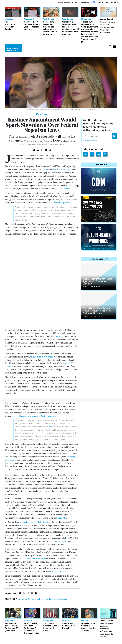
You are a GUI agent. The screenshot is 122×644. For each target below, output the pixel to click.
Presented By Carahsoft (92, 287)
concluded (59, 336)
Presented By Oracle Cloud (93, 316)
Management (42, 114)
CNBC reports (64, 189)
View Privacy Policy (90, 141)
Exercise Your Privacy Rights (108, 2)
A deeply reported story (33, 559)
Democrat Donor (59, 541)
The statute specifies (61, 203)
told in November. (42, 357)
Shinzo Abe (61, 518)
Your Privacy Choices (85, 2)
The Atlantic (41, 145)
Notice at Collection (64, 2)
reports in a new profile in (35, 522)
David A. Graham (28, 145)
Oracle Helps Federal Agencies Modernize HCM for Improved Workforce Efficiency (97, 311)
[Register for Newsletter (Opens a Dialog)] (114, 136)
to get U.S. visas (59, 571)
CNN (46, 170)
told (50, 427)
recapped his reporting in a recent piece (34, 416)
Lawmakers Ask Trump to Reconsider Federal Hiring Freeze (42, 599)
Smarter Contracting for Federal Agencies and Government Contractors (98, 281)
